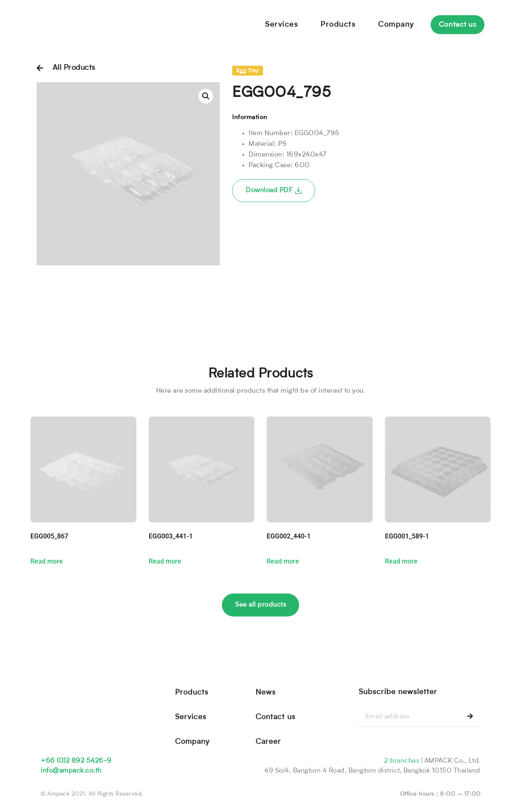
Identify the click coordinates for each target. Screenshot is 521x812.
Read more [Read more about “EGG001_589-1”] (401, 561)
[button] (206, 96)
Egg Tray (248, 71)
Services (281, 25)
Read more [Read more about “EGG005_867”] (47, 561)
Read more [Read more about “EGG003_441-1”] (165, 561)
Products (338, 25)
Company (396, 25)
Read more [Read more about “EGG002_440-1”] (283, 561)
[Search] (470, 717)
